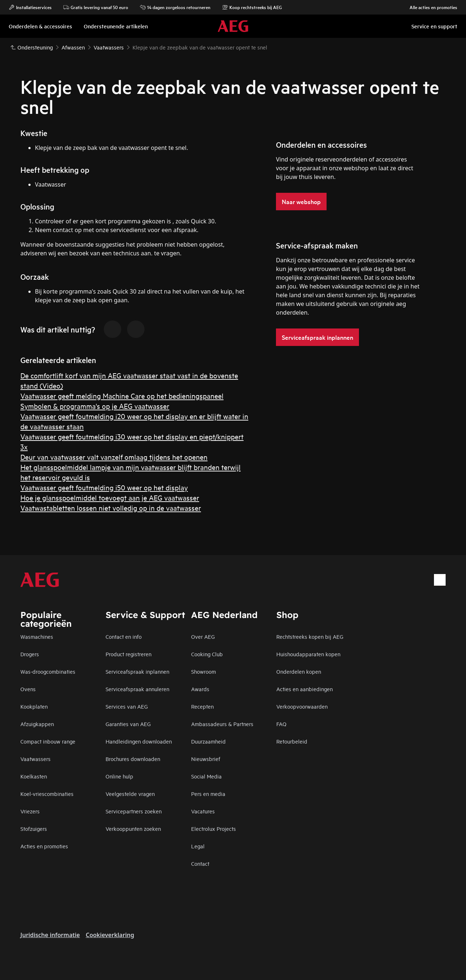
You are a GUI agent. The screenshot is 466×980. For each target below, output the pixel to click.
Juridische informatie (50, 935)
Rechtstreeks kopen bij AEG (310, 636)
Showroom (204, 671)
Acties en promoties (44, 846)
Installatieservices (30, 7)
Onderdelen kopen (299, 671)
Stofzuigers (34, 828)
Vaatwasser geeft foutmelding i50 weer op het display (104, 487)
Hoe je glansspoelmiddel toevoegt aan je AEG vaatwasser (110, 497)
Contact (200, 863)
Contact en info (124, 636)
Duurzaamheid (208, 741)
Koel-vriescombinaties (47, 794)
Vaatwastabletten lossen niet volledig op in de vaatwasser (111, 508)
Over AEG (203, 636)
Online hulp (119, 776)
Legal (198, 846)
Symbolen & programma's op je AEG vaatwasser (95, 406)
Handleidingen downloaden (139, 741)
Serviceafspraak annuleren (137, 689)
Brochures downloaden (133, 759)
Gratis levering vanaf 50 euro (96, 7)
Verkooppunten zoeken (133, 828)
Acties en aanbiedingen (305, 689)
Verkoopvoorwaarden (302, 706)
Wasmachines (37, 636)
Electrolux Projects (214, 828)
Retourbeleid (292, 741)
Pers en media (208, 794)
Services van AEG (127, 706)
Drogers (30, 654)
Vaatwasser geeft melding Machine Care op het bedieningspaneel (122, 396)
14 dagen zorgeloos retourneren (175, 7)
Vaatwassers (35, 759)
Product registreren (129, 654)
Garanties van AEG (128, 724)
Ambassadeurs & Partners (222, 724)
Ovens (28, 689)
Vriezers (30, 811)
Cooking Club (207, 654)
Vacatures (203, 811)
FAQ (281, 724)
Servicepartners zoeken (134, 811)
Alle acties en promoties (430, 7)
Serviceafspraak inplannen (137, 671)
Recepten (202, 706)
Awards (200, 689)
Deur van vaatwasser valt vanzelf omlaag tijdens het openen (114, 457)
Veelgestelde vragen (130, 794)
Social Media (206, 776)
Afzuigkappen (37, 724)
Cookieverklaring (110, 935)
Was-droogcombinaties (48, 671)
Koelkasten (34, 776)
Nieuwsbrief (206, 759)
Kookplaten (34, 706)
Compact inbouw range (48, 741)
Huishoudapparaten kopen (308, 654)
